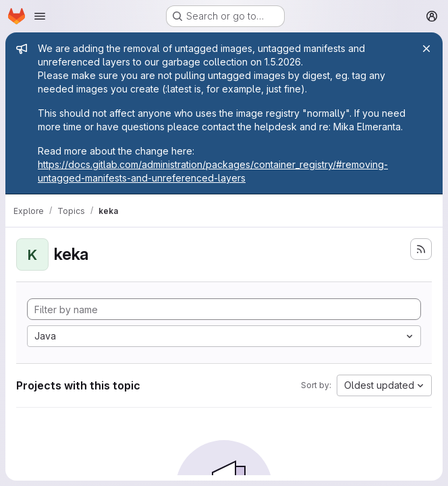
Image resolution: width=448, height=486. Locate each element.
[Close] (426, 49)
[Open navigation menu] (40, 16)
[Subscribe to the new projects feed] (421, 249)
